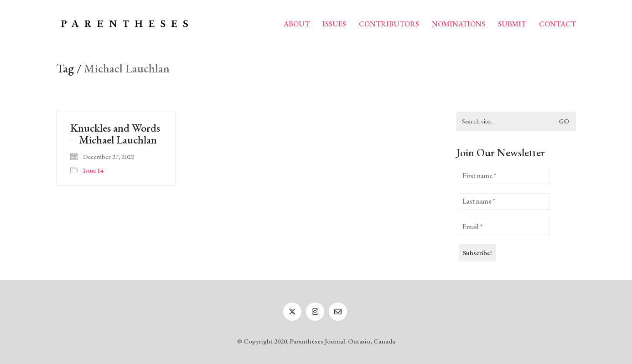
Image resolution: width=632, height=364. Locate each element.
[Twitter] (292, 312)
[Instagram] (315, 312)
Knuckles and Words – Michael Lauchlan (115, 134)
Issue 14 (93, 170)
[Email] (338, 312)
